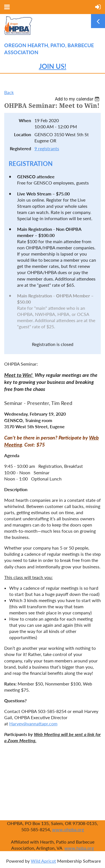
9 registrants (47, 148)
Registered (20, 148)
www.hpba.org (79, 848)
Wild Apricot (43, 861)
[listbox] (78, 99)
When (25, 120)
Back (9, 92)
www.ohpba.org (68, 829)
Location (23, 134)
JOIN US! (53, 66)
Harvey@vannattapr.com (33, 724)
